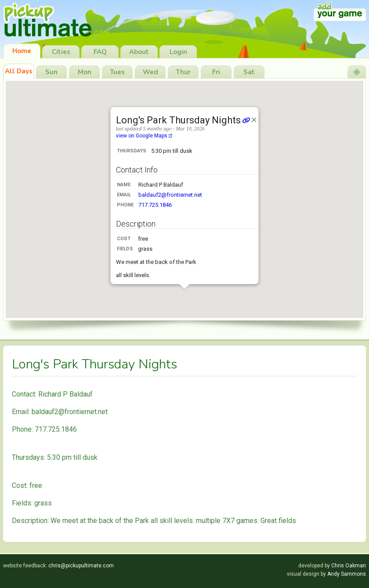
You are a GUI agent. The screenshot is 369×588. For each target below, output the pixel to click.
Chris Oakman (349, 566)
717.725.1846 (155, 205)
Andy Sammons (347, 574)
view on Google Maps (144, 136)
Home (22, 51)
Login (178, 52)
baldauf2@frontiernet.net (170, 195)
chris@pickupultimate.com (81, 566)
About (139, 52)
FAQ (100, 52)
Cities (61, 52)
